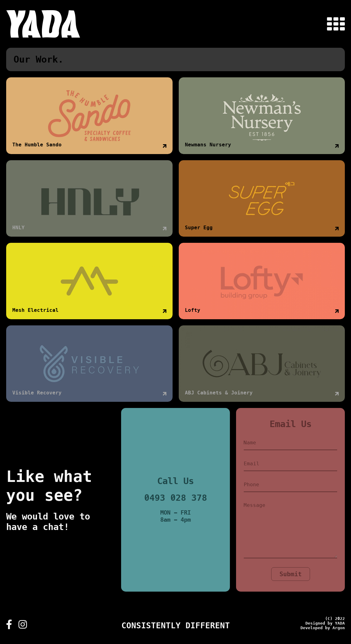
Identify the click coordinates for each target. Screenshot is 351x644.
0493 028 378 (176, 498)
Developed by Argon (323, 628)
